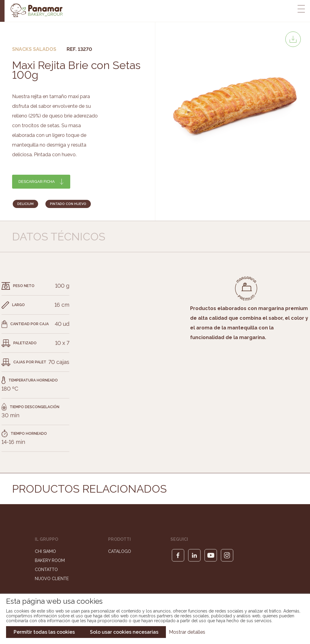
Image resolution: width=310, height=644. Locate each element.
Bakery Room (50, 562)
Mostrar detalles (187, 632)
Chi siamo (45, 553)
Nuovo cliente (52, 580)
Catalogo (120, 553)
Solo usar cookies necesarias (124, 632)
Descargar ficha (37, 182)
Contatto (46, 571)
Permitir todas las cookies (44, 632)
